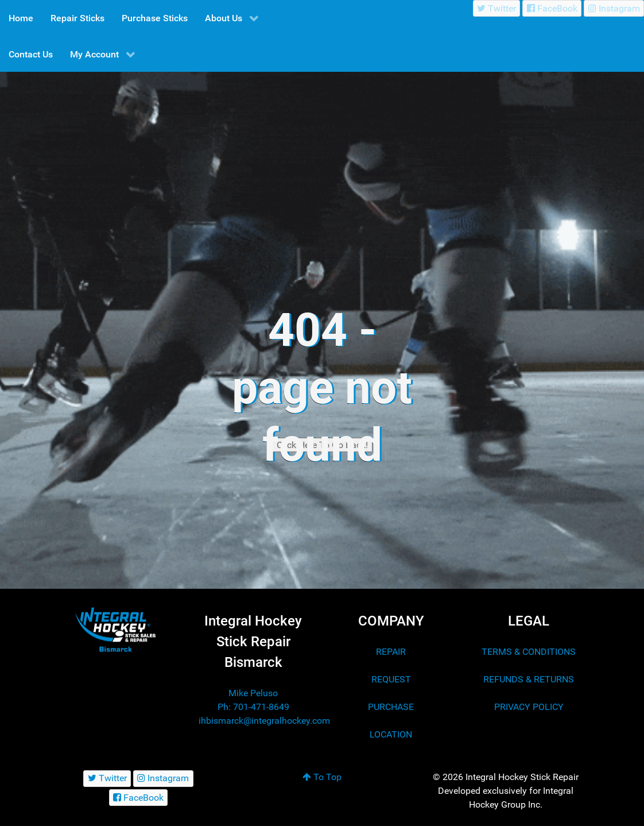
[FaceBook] (552, 8)
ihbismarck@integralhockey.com (264, 721)
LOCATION (391, 734)
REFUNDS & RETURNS (529, 679)
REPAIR (391, 652)
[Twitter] (497, 8)
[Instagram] (614, 8)
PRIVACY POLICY (529, 707)
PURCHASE (391, 707)
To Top (322, 777)
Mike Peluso (253, 693)
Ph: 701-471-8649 (253, 707)
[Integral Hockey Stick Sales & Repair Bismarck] (115, 630)
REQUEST (391, 679)
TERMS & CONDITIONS (529, 652)
